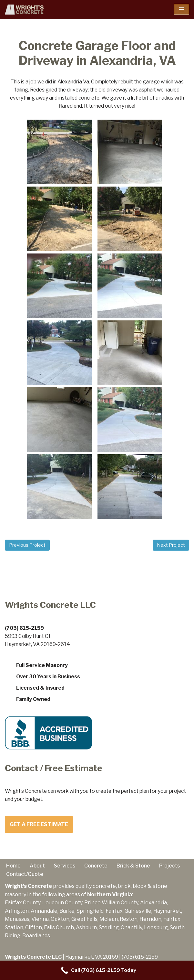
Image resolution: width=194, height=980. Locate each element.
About (37, 869)
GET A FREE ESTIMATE (39, 828)
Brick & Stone (136, 869)
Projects (173, 869)
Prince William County (111, 907)
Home (13, 869)
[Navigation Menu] (182, 9)
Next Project (171, 547)
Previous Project (27, 547)
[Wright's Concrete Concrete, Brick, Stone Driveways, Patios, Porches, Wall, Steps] (24, 10)
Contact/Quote (25, 878)
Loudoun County (62, 907)
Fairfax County (23, 907)
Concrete (97, 869)
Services (65, 869)
